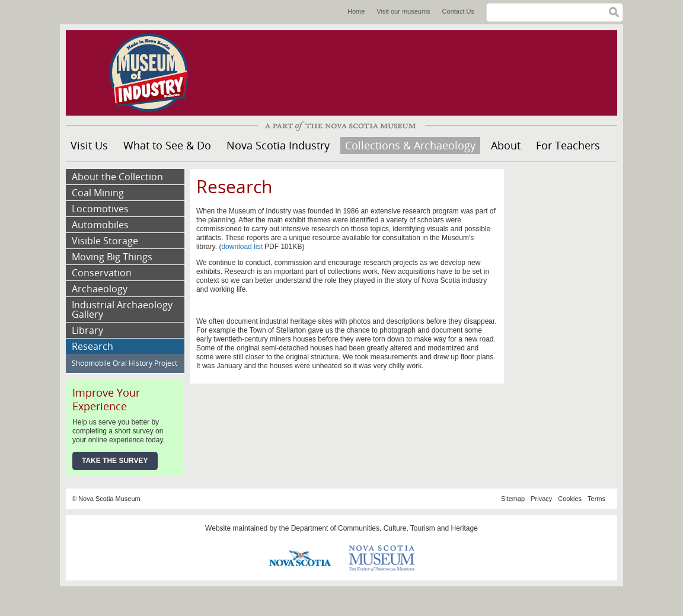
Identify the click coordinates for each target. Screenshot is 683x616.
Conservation (102, 273)
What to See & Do (167, 145)
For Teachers (568, 145)
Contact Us (458, 11)
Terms (596, 499)
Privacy (541, 499)
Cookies (570, 499)
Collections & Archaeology (410, 145)
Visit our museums (403, 11)
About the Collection (117, 177)
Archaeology (100, 289)
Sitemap (513, 499)
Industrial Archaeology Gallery (122, 309)
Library (87, 330)
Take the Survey (115, 461)
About (506, 145)
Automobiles (100, 225)
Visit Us (89, 145)
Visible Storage (105, 241)
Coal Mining (98, 193)
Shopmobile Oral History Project (125, 363)
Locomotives (100, 209)
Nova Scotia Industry (278, 145)
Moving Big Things (112, 257)
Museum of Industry (155, 73)
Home (356, 11)
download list (243, 247)
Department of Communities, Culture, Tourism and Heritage (384, 528)
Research (92, 346)
